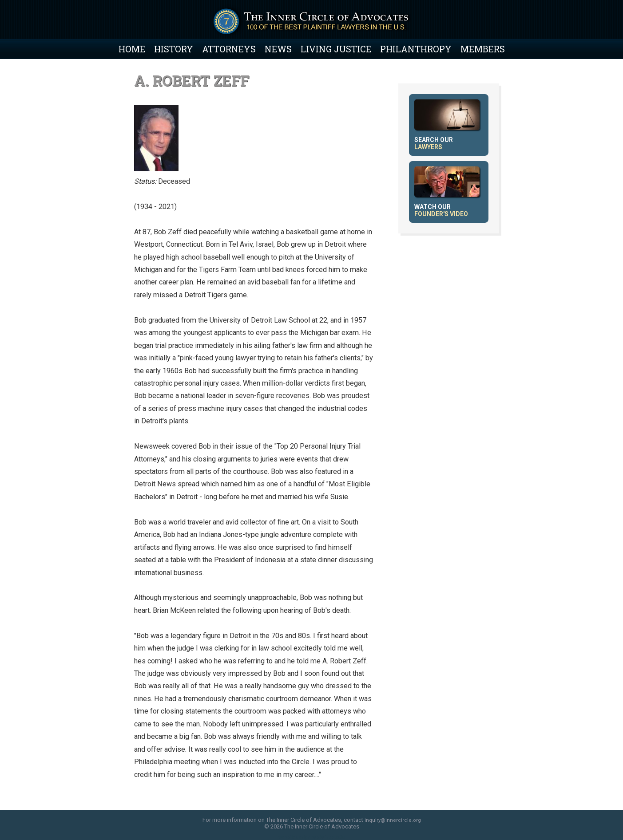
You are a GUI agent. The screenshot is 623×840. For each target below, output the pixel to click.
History (174, 49)
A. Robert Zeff (192, 81)
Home (132, 49)
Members (483, 49)
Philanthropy (416, 49)
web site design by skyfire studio (311, 837)
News (278, 49)
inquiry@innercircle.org (393, 820)
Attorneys (229, 49)
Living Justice (336, 49)
